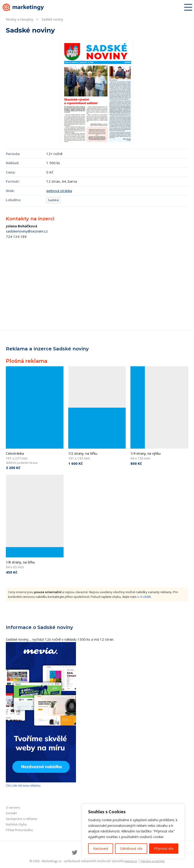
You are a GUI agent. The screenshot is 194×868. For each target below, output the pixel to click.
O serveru (13, 807)
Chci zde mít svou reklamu (23, 786)
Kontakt (11, 813)
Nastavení (101, 848)
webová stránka (59, 191)
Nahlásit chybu (16, 824)
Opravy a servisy (153, 861)
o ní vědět (144, 597)
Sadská (53, 200)
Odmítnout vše (131, 848)
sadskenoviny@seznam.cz (27, 231)
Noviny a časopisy (20, 19)
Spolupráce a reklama (22, 819)
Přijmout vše (164, 848)
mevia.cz (131, 861)
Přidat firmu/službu (19, 830)
